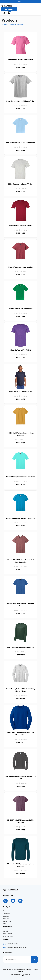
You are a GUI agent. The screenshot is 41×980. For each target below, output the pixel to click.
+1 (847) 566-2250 (13, 944)
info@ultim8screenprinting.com (17, 947)
